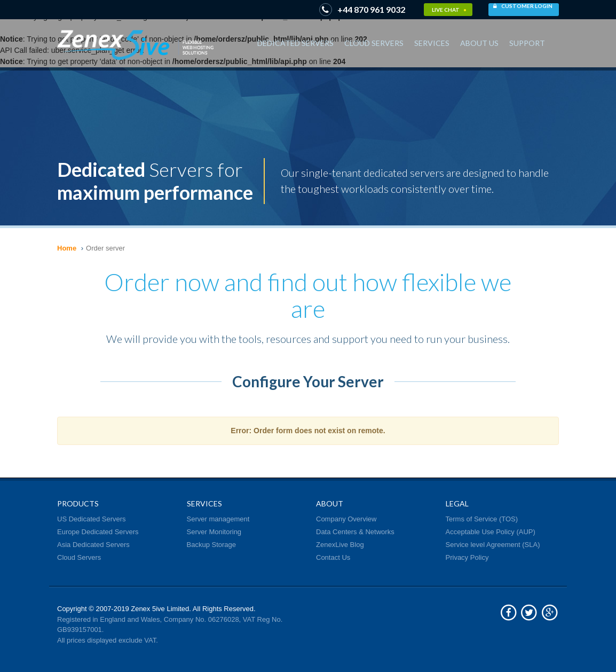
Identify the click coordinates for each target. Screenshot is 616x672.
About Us (479, 43)
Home (67, 248)
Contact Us (333, 557)
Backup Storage (212, 545)
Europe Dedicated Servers (98, 532)
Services (432, 43)
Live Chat (449, 10)
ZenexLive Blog (340, 545)
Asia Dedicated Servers (93, 545)
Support (527, 43)
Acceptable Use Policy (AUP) (491, 532)
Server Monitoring (214, 532)
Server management (218, 519)
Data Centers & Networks (355, 532)
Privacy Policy (467, 557)
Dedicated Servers (295, 43)
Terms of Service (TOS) (482, 519)
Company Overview (346, 519)
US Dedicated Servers (92, 519)
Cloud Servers (374, 43)
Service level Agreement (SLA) (493, 545)
